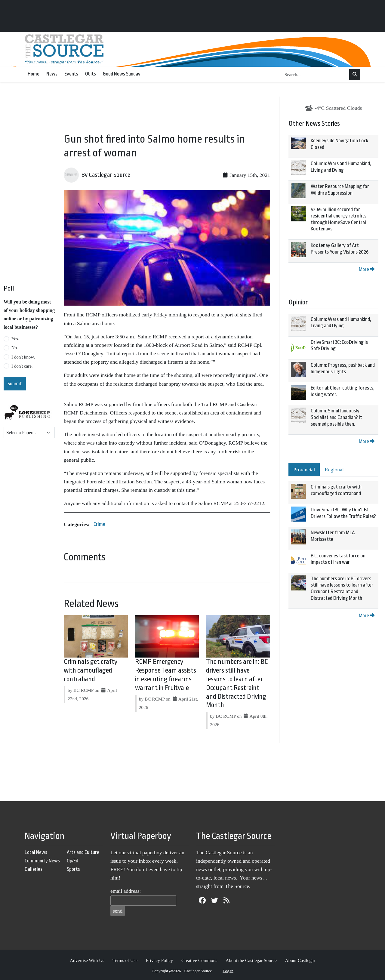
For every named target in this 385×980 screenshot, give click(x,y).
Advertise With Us (87, 960)
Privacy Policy (159, 960)
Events (71, 74)
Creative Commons (199, 960)
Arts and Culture (83, 852)
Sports (73, 869)
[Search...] (316, 75)
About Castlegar (300, 960)
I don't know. (23, 357)
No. (15, 348)
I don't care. (22, 366)
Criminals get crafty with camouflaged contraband (91, 670)
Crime (99, 524)
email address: (126, 891)
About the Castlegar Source (251, 960)
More (367, 269)
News (52, 74)
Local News (36, 852)
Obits (91, 74)
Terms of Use (125, 960)
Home (34, 74)
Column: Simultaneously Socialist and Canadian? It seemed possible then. (336, 417)
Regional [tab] (334, 470)
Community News (42, 861)
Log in (228, 971)
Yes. (15, 339)
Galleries (34, 869)
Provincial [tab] (304, 470)
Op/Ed (72, 861)
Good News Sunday (122, 74)
